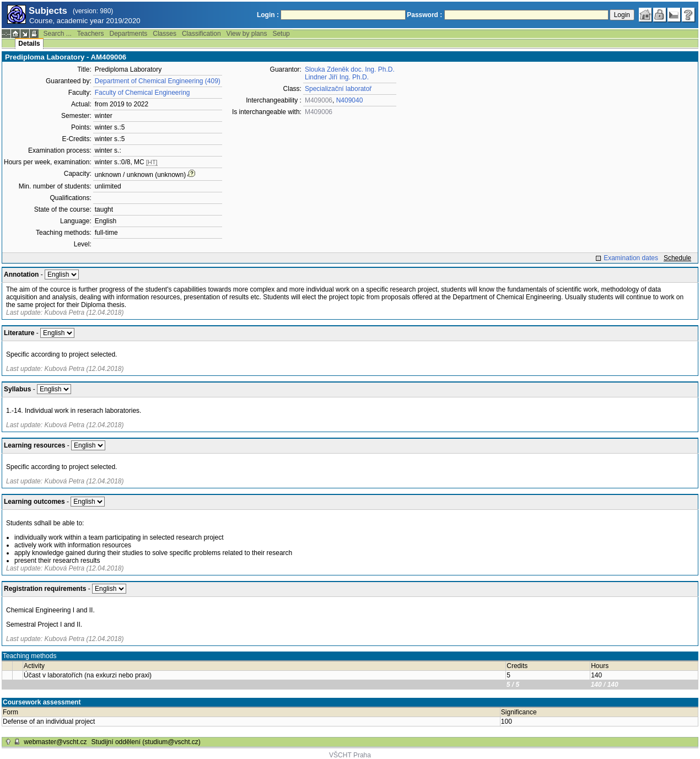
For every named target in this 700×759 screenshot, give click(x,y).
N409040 (350, 100)
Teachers (91, 34)
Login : (268, 15)
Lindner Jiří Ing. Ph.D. (337, 77)
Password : (424, 15)
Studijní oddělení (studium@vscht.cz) (146, 742)
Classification (201, 34)
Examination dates (631, 258)
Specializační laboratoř (338, 89)
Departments (129, 34)
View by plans (247, 34)
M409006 (319, 100)
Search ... (57, 34)
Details (29, 44)
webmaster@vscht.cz (55, 742)
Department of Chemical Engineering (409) (158, 81)
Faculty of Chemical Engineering (142, 93)
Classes (165, 34)
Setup (281, 34)
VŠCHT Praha (350, 755)
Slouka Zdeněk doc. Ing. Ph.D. (350, 69)
